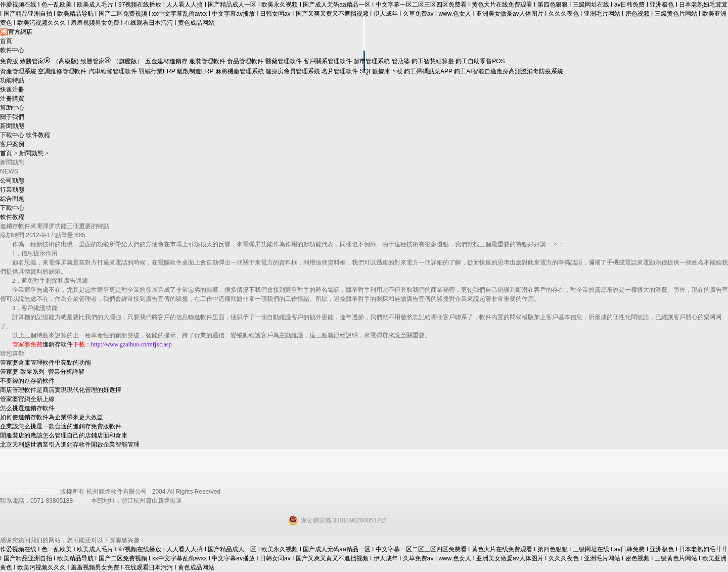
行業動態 (12, 190)
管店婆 (401, 61)
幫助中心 (12, 108)
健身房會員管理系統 (293, 71)
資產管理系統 (18, 71)
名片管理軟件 (340, 71)
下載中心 (12, 135)
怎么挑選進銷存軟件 (27, 408)
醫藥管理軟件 (284, 61)
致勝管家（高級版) (49, 61)
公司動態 (12, 181)
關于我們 (12, 117)
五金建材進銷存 (166, 61)
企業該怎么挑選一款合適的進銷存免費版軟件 (61, 426)
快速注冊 (12, 90)
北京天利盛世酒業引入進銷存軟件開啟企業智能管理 (70, 445)
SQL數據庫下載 (381, 71)
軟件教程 (38, 135)
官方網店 (16, 32)
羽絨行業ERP (157, 71)
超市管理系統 (372, 61)
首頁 (6, 41)
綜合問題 (12, 199)
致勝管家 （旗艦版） (112, 61)
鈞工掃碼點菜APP (428, 71)
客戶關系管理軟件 (328, 61)
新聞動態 (12, 126)
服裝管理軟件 (207, 61)
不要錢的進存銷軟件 (27, 381)
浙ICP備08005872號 (28, 492)
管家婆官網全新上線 (27, 399)
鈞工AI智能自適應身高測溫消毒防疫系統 (508, 71)
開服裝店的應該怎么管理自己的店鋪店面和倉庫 (64, 435)
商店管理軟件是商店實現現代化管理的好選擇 (61, 390)
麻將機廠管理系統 (240, 71)
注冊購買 (12, 99)
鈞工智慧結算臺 (433, 61)
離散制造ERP (195, 71)
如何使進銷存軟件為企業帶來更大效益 (52, 417)
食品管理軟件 (245, 61)
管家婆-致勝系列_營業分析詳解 (42, 372)
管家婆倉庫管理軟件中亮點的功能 (45, 363)
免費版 (9, 61)
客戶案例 (12, 144)
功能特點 (12, 80)
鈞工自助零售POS (480, 61)
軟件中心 (12, 50)
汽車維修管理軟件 (113, 71)
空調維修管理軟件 (62, 71)
